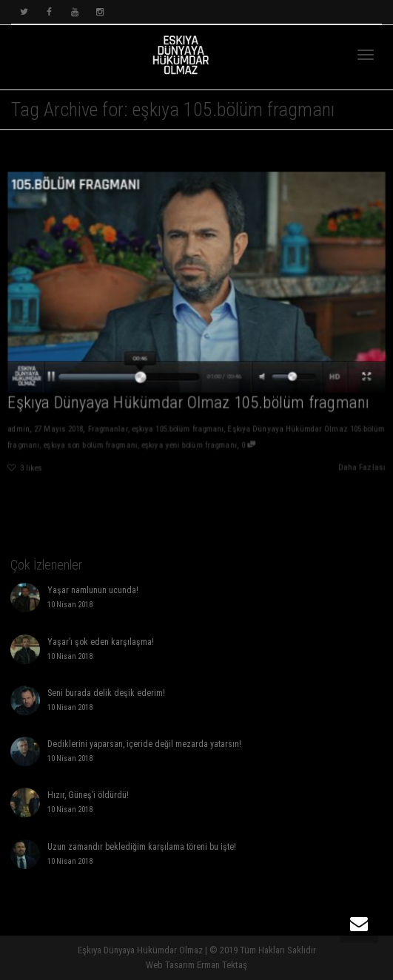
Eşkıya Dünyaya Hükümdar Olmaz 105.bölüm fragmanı (189, 404)
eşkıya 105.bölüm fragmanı (177, 431)
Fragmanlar (106, 431)
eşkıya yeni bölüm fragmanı (189, 446)
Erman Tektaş (222, 965)
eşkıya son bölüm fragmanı (88, 446)
